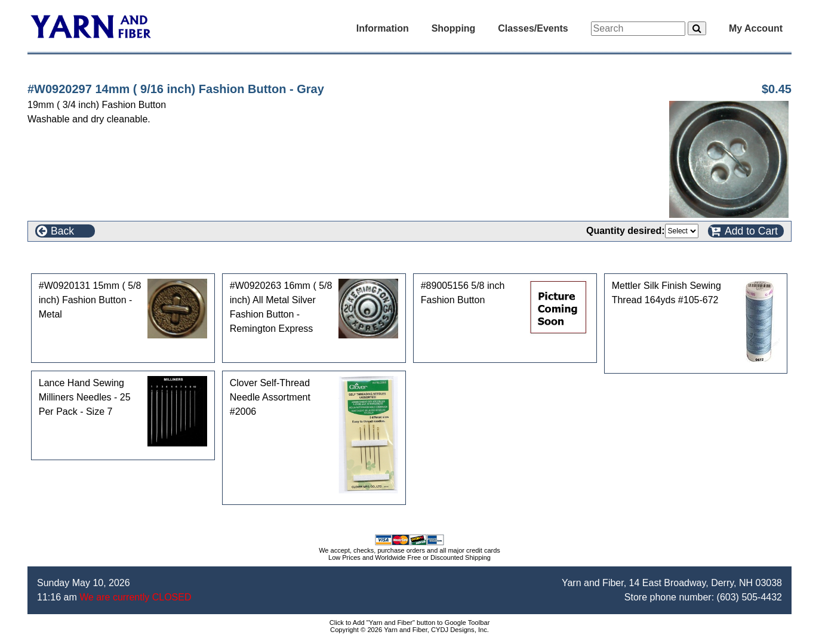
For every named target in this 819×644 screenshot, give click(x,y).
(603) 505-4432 (749, 597)
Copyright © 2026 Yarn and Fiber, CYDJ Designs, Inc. (410, 630)
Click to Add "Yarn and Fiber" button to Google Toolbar (410, 623)
